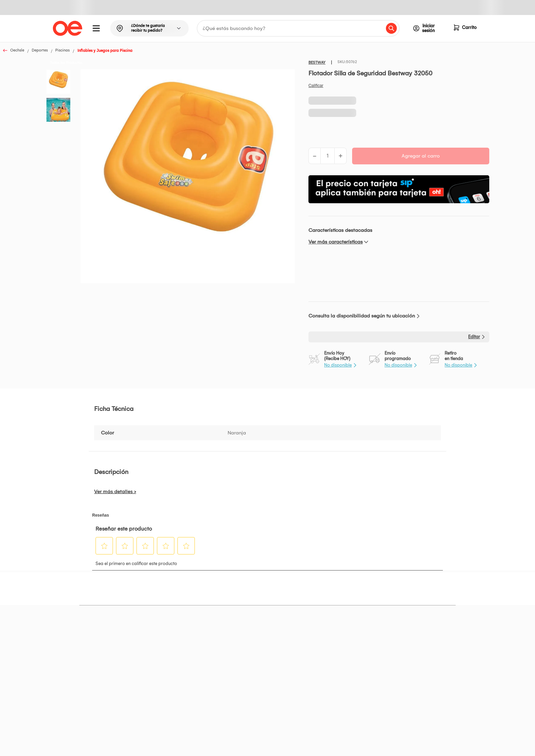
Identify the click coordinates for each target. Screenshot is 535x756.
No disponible (338, 365)
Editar (474, 337)
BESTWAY (317, 63)
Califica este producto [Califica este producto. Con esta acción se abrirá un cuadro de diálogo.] (316, 86)
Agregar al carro (421, 156)
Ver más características (336, 242)
